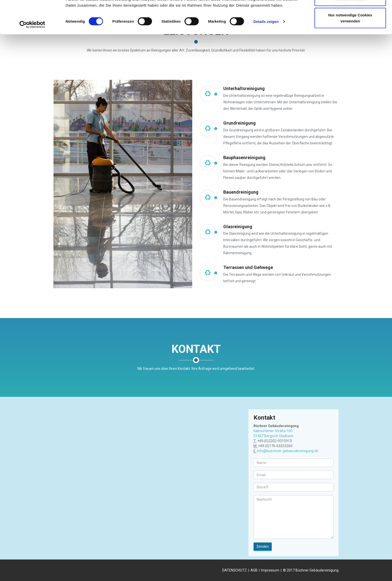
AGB (254, 570)
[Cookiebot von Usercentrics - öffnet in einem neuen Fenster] (32, 56)
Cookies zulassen (350, 13)
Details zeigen (266, 52)
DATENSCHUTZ (234, 570)
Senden (263, 546)
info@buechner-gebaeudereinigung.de (288, 451)
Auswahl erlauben (350, 30)
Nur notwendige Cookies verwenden (350, 49)
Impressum (270, 570)
